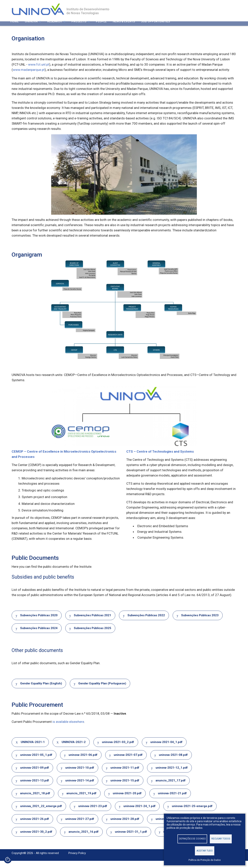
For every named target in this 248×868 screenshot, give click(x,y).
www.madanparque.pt (29, 77)
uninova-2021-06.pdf (83, 762)
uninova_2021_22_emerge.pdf (41, 813)
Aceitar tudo (205, 851)
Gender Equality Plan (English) (41, 690)
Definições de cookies (192, 838)
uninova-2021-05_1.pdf (36, 762)
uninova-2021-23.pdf (93, 813)
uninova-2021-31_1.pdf (131, 839)
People (101, 27)
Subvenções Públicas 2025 (93, 635)
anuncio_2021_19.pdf (81, 800)
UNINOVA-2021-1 (33, 749)
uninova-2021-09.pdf (35, 775)
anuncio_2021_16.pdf (84, 839)
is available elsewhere (68, 729)
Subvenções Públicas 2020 (39, 622)
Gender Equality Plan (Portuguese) (102, 690)
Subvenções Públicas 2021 (93, 622)
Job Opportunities (155, 27)
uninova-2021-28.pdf (125, 826)
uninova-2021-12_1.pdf (172, 775)
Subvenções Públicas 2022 (146, 622)
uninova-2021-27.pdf (80, 826)
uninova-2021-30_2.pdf (36, 839)
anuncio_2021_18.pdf (35, 800)
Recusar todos (221, 838)
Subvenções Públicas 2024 (39, 635)
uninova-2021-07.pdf (128, 762)
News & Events (124, 27)
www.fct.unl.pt (39, 72)
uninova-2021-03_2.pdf (118, 749)
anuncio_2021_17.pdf (171, 787)
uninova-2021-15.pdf (125, 787)
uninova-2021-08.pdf (173, 762)
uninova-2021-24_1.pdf (139, 813)
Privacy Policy (77, 860)
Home (14, 27)
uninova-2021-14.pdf (80, 787)
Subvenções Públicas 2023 (200, 622)
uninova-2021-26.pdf (35, 826)
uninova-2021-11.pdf (125, 775)
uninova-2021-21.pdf (172, 800)
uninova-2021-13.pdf (35, 787)
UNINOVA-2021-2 (74, 749)
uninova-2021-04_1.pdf (166, 749)
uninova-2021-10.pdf (80, 775)
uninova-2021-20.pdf (127, 800)
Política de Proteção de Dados (205, 860)
